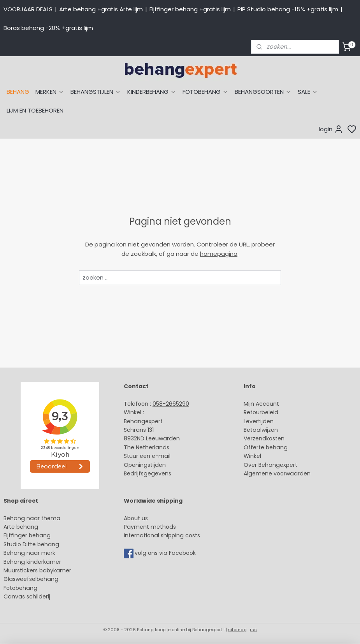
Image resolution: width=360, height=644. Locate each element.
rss (253, 630)
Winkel (252, 456)
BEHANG (18, 92)
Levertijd (255, 421)
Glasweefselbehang (31, 579)
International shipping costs (162, 535)
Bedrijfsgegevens (148, 473)
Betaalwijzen (261, 430)
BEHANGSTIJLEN (96, 92)
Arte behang (21, 527)
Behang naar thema (32, 518)
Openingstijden (145, 465)
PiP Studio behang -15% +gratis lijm (288, 9)
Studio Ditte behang (31, 544)
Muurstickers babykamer (37, 570)
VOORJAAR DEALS (28, 9)
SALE (308, 92)
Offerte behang (266, 447)
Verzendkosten (264, 438)
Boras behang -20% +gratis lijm (48, 28)
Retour (253, 412)
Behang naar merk (29, 553)
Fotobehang (20, 588)
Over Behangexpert (270, 465)
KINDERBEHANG (152, 92)
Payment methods (150, 527)
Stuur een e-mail (148, 456)
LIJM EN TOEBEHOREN (35, 110)
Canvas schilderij (27, 596)
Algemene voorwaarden (277, 473)
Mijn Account (261, 404)
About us (136, 518)
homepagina (219, 254)
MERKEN (50, 92)
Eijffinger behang (27, 535)
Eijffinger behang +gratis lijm (190, 9)
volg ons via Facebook (166, 553)
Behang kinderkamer (32, 562)
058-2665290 (171, 404)
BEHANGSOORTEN (263, 92)
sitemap (237, 630)
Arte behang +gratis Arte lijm (101, 9)
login (331, 129)
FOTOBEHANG (205, 92)
